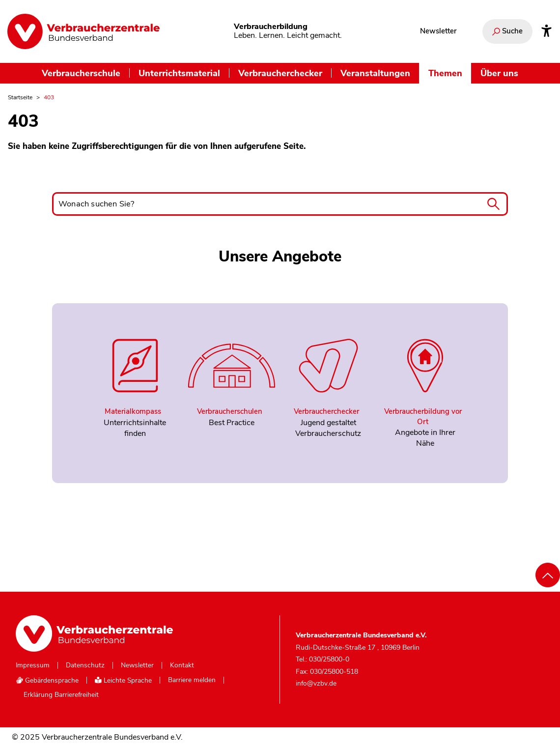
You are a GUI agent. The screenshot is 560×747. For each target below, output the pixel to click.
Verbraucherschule (81, 73)
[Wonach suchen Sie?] (280, 204)
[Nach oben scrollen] (548, 575)
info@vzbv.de (316, 683)
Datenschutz (85, 665)
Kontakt (182, 665)
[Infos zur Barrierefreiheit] (546, 31)
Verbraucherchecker (280, 73)
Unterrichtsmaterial (179, 73)
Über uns (499, 73)
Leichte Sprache (123, 680)
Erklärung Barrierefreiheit (61, 695)
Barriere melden (192, 680)
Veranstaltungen (375, 73)
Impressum (33, 665)
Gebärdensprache (47, 680)
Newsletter (438, 31)
